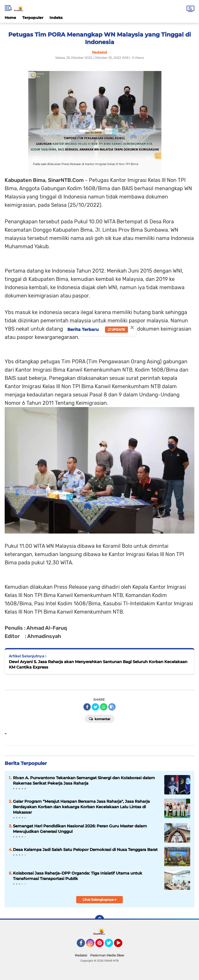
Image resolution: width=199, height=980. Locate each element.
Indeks (56, 18)
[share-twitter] (95, 707)
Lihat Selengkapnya (100, 900)
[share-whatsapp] (104, 707)
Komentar (100, 719)
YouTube (122, 945)
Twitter (111, 945)
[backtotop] (99, 920)
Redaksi (81, 955)
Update (116, 329)
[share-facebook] (87, 707)
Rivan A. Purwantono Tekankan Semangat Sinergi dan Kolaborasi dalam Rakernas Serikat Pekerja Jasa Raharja (84, 780)
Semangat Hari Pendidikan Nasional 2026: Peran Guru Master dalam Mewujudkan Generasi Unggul (80, 829)
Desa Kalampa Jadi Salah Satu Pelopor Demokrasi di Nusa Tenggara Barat (85, 850)
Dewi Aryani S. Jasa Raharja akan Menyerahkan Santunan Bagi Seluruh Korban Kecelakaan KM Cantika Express (98, 664)
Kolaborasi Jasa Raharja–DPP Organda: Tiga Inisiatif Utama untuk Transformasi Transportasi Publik (78, 876)
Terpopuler (33, 18)
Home (10, 18)
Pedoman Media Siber (107, 955)
